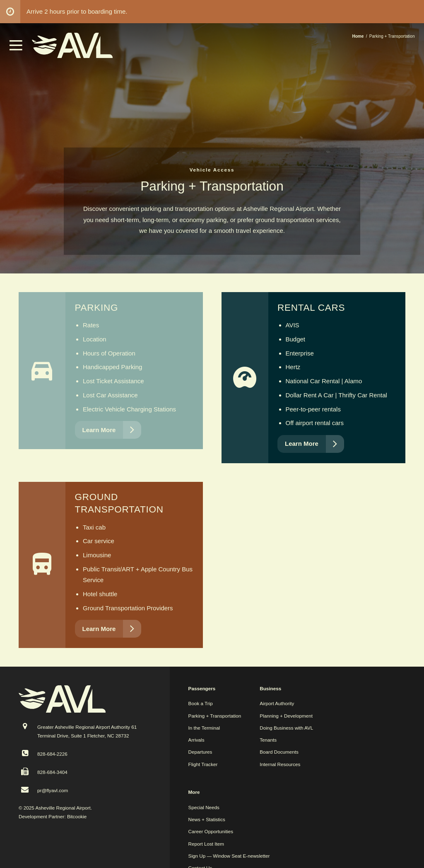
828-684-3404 (52, 772)
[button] (16, 48)
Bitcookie (77, 816)
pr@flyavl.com (53, 790)
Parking (97, 308)
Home (358, 36)
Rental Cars (311, 308)
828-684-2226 (52, 754)
